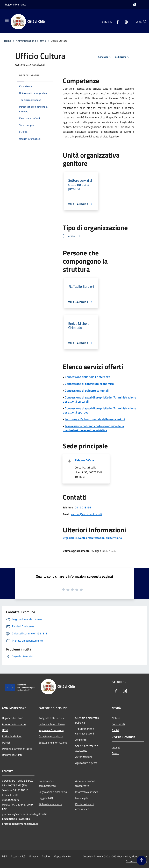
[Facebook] (116, 22)
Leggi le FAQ (46, 798)
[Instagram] (125, 22)
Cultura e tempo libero (52, 724)
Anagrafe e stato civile (52, 718)
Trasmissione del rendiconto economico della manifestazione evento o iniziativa (93, 428)
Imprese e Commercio (51, 730)
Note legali (81, 798)
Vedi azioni (123, 57)
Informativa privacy (87, 792)
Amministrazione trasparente (85, 783)
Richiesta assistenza (50, 804)
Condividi (105, 57)
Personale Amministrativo (17, 749)
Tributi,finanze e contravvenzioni (85, 731)
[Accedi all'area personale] (135, 5)
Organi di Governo (13, 718)
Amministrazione (26, 41)
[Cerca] (145, 22)
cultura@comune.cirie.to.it (87, 514)
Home (8, 41)
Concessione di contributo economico (89, 384)
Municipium (138, 856)
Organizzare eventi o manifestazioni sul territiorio (92, 538)
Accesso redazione (136, 861)
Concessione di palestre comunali (87, 391)
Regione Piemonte (16, 4)
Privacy (34, 856)
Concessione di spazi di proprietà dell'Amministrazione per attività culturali (99, 399)
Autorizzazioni (84, 757)
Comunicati (118, 724)
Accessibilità (18, 856)
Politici (6, 743)
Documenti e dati (12, 755)
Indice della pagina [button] (29, 75)
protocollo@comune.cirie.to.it (20, 824)
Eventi (116, 753)
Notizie (116, 718)
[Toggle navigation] (7, 20)
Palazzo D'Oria (84, 460)
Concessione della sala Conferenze (87, 377)
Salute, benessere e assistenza (87, 748)
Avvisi (115, 730)
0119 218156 (83, 507)
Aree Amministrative (14, 724)
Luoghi (116, 747)
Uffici (43, 41)
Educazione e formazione (53, 743)
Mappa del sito (62, 856)
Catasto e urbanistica (51, 736)
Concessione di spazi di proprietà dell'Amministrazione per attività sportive (99, 410)
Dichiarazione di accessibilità (84, 807)
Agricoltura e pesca (86, 763)
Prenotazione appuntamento (47, 783)
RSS (4, 856)
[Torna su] (141, 860)
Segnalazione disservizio (53, 792)
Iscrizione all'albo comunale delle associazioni (95, 419)
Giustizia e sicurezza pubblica (87, 720)
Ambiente (81, 740)
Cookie (46, 856)
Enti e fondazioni (12, 736)
